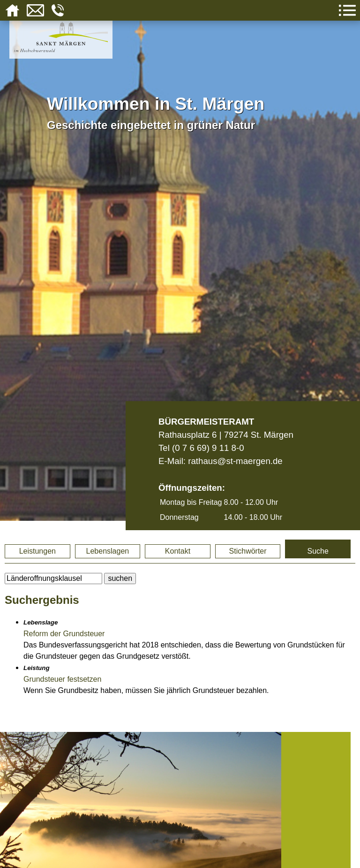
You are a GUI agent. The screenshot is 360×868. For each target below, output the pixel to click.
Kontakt (178, 551)
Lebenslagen (108, 551)
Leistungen (37, 551)
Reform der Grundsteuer (64, 634)
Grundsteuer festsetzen (62, 679)
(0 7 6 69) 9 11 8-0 (208, 448)
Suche (318, 551)
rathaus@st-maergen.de (235, 461)
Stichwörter (248, 551)
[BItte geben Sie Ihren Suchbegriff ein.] (53, 579)
